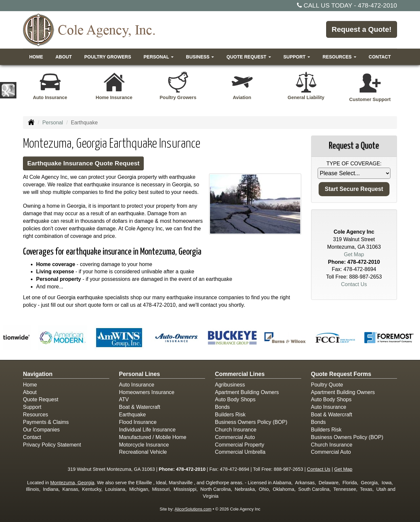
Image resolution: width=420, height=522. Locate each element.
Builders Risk (230, 415)
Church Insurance (236, 430)
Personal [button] (158, 57)
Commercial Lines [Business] (240, 374)
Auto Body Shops (235, 399)
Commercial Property (240, 445)
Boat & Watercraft (140, 407)
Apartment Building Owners (247, 392)
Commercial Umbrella (240, 452)
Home (36, 57)
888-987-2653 (366, 277)
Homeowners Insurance (147, 392)
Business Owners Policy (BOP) (251, 422)
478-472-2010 (378, 5)
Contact (380, 57)
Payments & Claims (46, 422)
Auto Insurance (137, 385)
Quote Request (41, 399)
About (64, 57)
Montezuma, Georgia (72, 483)
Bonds (222, 407)
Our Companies (41, 430)
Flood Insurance (138, 422)
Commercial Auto (235, 437)
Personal (53, 123)
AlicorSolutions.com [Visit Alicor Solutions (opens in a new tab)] (193, 509)
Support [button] (297, 57)
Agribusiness (230, 385)
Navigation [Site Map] (38, 374)
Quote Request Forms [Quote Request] (341, 374)
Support (32, 407)
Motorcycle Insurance (144, 445)
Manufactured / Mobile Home (153, 437)
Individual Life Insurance (147, 430)
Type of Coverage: (354, 164)
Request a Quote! (362, 29)
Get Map (354, 254)
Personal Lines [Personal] (140, 374)
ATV (124, 399)
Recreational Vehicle (143, 452)
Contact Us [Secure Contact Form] (354, 284)
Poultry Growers (108, 57)
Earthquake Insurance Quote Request (83, 163)
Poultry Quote (327, 385)
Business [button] (200, 57)
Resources (35, 415)
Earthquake (133, 415)
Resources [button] (339, 57)
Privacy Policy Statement (52, 445)
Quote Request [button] (249, 57)
